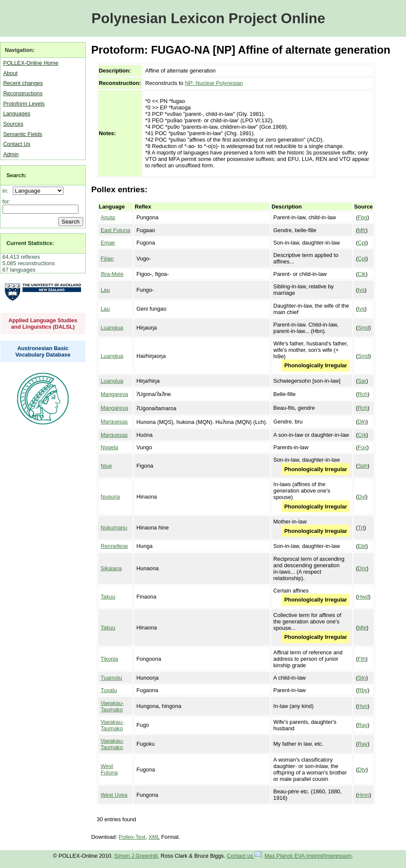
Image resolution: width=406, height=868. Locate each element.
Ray (362, 725)
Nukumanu (114, 528)
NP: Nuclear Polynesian (214, 83)
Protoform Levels (24, 104)
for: (7, 201)
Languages (17, 113)
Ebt (362, 546)
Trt (361, 528)
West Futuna (109, 769)
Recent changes (23, 83)
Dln (362, 422)
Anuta (108, 217)
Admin (11, 154)
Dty (362, 770)
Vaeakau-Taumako (112, 706)
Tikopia (110, 659)
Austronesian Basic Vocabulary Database (43, 351)
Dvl (361, 497)
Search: (17, 175)
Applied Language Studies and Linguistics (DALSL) (43, 324)
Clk (361, 274)
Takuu (108, 597)
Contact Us (17, 144)
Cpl (362, 243)
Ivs (361, 290)
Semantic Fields (23, 134)
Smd (363, 328)
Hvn (362, 706)
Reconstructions (23, 93)
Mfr (361, 230)
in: (7, 191)
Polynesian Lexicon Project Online (208, 18)
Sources (13, 124)
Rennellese (114, 546)
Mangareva (114, 394)
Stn (362, 678)
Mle (362, 628)
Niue (106, 466)
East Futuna (116, 230)
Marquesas (114, 422)
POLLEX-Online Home (31, 63)
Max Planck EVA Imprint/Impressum (308, 856)
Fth (362, 659)
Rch (362, 394)
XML (154, 837)
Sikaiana (111, 568)
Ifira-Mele (112, 274)
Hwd (363, 597)
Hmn (363, 795)
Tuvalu (109, 690)
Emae (108, 243)
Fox (362, 447)
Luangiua (112, 328)
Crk (362, 435)
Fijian (107, 259)
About (10, 73)
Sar (362, 381)
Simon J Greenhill (136, 856)
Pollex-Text (132, 837)
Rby (362, 690)
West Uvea (114, 795)
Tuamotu (111, 678)
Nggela (110, 447)
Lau (105, 290)
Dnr (362, 568)
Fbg (362, 217)
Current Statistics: (30, 243)
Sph (362, 466)
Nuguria (110, 497)
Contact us (244, 856)
